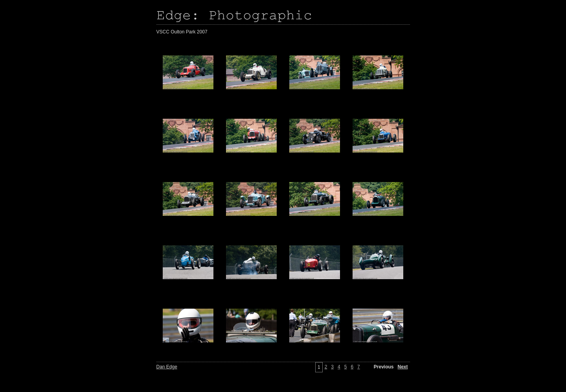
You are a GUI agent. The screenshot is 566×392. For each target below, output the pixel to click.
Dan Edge (167, 367)
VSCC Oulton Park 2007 (182, 32)
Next (402, 367)
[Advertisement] (39, 173)
